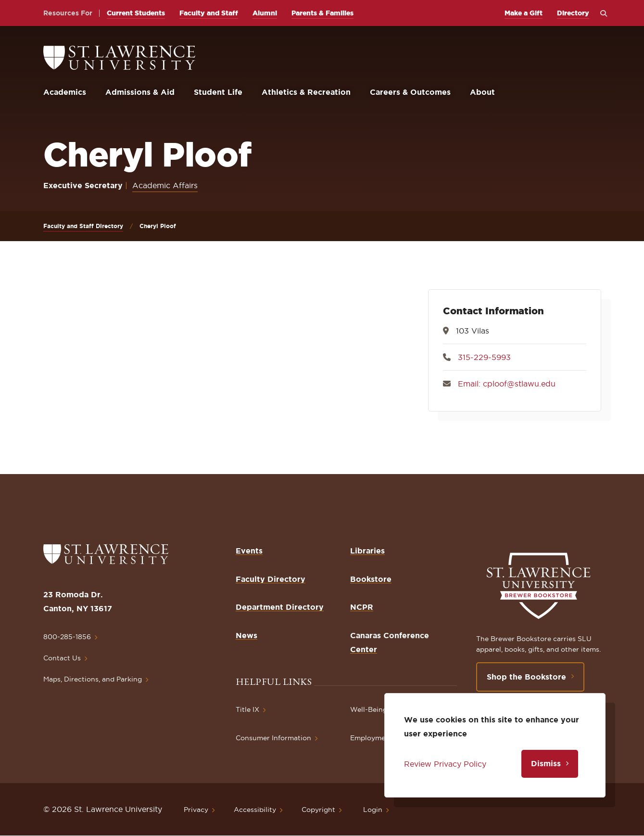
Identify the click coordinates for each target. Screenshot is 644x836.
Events (249, 551)
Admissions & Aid (140, 92)
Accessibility (255, 810)
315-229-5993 (484, 357)
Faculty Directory (271, 579)
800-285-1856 (67, 637)
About (482, 92)
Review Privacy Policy (445, 764)
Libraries (367, 551)
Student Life (218, 92)
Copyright (318, 810)
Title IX (247, 709)
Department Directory (280, 607)
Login (373, 810)
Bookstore (371, 579)
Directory (573, 13)
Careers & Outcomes (410, 92)
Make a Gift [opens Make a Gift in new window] (524, 13)
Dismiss (546, 763)
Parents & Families (322, 13)
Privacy (196, 810)
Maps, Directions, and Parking (93, 679)
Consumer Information (273, 738)
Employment (371, 738)
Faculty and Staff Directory (83, 226)
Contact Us (62, 658)
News (246, 635)
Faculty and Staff (209, 13)
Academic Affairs (165, 185)
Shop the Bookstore (526, 677)
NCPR (362, 607)
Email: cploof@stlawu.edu (507, 384)
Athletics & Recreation (306, 92)
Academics (65, 92)
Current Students (136, 13)
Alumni (265, 13)
